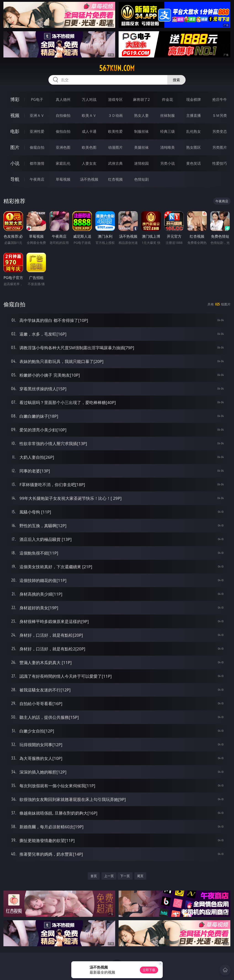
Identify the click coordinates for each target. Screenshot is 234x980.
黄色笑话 (194, 163)
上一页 (109, 876)
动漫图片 (115, 147)
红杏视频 (115, 179)
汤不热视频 (89, 179)
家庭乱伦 (63, 163)
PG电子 (37, 99)
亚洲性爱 (37, 131)
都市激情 (37, 163)
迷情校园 (141, 163)
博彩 (15, 99)
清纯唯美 (168, 147)
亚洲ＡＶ (37, 115)
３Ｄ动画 (115, 115)
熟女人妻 (141, 115)
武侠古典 (115, 163)
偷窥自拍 (37, 147)
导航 (15, 179)
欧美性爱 (115, 131)
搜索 (176, 80)
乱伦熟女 (194, 131)
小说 (15, 163)
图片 (15, 147)
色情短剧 (141, 179)
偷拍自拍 (63, 131)
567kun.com (117, 68)
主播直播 (194, 115)
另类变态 (220, 131)
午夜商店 (37, 179)
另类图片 (220, 147)
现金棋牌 (194, 99)
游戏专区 (115, 99)
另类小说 (168, 163)
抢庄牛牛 (220, 99)
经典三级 (168, 131)
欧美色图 (89, 147)
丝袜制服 (168, 115)
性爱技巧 (220, 163)
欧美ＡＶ (89, 115)
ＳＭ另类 (220, 115)
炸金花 (168, 99)
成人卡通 (89, 131)
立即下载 (149, 970)
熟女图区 (194, 147)
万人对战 (89, 99)
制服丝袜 (141, 131)
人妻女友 (89, 163)
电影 (15, 131)
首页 (94, 876)
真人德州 (63, 99)
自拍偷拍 (63, 115)
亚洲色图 (63, 147)
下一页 (125, 876)
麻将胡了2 (141, 99)
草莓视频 (63, 179)
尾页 (140, 876)
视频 (15, 115)
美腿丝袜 (141, 147)
